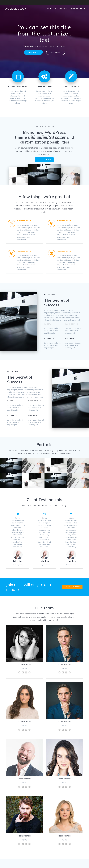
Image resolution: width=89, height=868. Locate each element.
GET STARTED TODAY (72, 587)
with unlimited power (47, 137)
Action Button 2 (56, 52)
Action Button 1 (33, 52)
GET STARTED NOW (44, 160)
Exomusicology (15, 9)
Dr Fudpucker (61, 9)
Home (49, 9)
